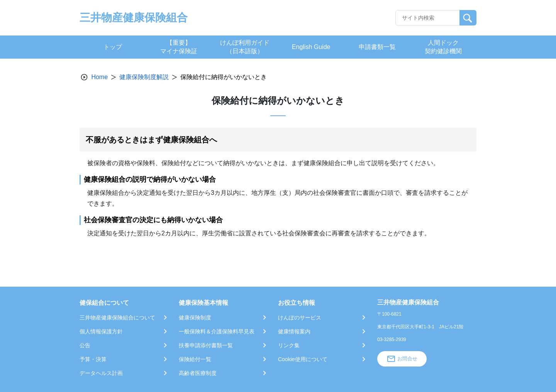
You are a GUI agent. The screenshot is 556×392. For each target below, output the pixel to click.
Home (99, 77)
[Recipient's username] (428, 18)
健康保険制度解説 (144, 77)
